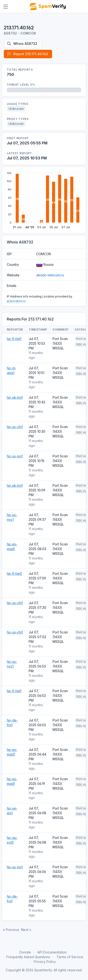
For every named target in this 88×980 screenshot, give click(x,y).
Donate (25, 952)
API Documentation (52, 952)
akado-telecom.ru (50, 275)
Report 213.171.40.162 (27, 54)
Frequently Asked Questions (28, 957)
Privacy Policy (45, 962)
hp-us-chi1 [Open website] (15, 427)
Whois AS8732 (22, 44)
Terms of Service (70, 957)
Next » (26, 930)
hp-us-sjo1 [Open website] (15, 456)
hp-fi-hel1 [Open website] (14, 339)
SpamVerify (43, 970)
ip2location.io (16, 301)
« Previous (11, 930)
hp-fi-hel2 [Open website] (14, 573)
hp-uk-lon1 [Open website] (15, 397)
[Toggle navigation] (6, 7)
